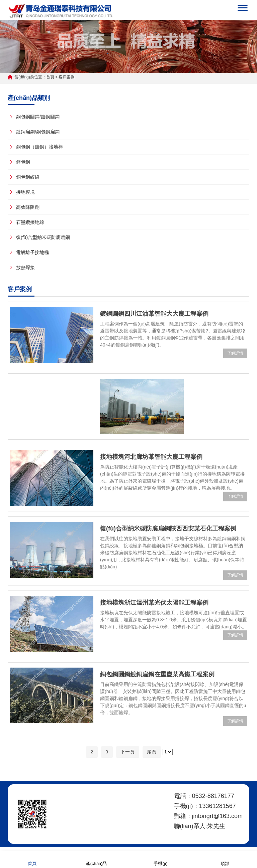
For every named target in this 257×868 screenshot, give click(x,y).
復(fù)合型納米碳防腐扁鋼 (43, 237)
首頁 (50, 77)
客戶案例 (67, 77)
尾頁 (152, 752)
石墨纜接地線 (30, 222)
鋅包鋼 (23, 162)
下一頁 (128, 752)
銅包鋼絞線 (28, 177)
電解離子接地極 (32, 252)
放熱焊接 (25, 267)
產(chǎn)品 (97, 859)
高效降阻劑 (28, 207)
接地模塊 (25, 192)
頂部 (225, 859)
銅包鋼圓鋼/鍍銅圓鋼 (38, 117)
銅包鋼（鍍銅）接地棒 (39, 147)
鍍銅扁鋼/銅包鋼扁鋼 (38, 132)
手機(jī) (160, 859)
